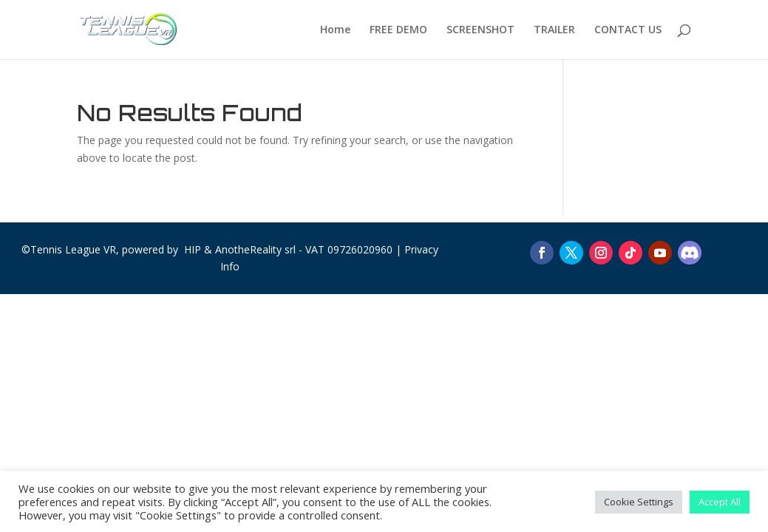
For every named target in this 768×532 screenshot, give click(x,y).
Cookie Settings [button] (639, 502)
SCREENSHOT (480, 30)
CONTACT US (628, 30)
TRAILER (554, 30)
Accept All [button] (720, 502)
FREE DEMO (398, 30)
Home (335, 30)
